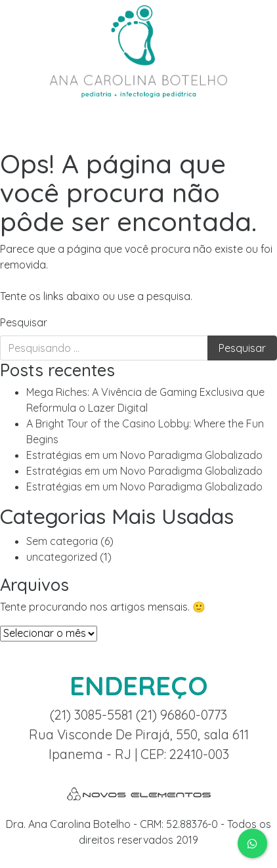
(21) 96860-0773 (181, 715)
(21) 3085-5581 (93, 715)
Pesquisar (24, 322)
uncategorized (62, 557)
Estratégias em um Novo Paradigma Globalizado (144, 455)
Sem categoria (62, 541)
